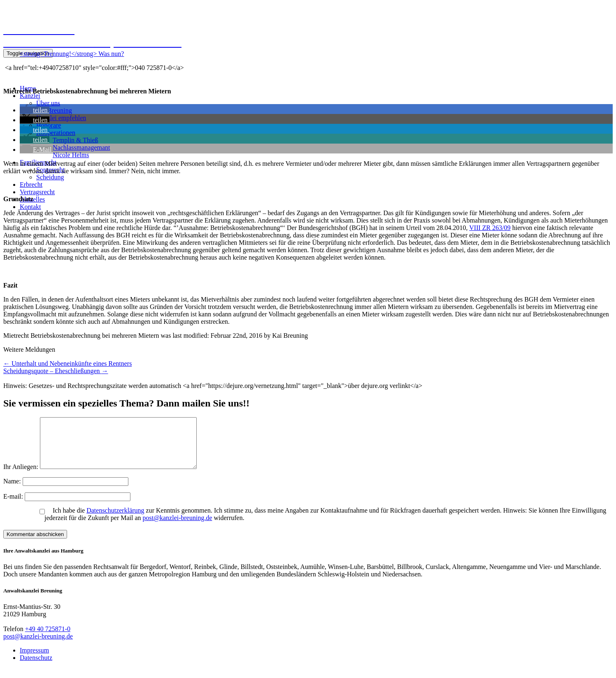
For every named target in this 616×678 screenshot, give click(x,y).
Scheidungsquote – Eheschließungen (56, 371)
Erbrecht (31, 185)
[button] (35, 110)
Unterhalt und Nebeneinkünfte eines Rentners (67, 363)
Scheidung (50, 177)
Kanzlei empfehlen (61, 118)
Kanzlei (30, 96)
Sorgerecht (50, 170)
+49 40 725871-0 (48, 639)
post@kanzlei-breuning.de (178, 528)
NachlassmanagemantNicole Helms (81, 151)
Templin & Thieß (76, 140)
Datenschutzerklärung (115, 520)
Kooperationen (56, 133)
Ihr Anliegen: (21, 477)
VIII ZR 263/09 (490, 228)
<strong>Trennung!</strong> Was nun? (72, 54)
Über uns (48, 103)
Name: (13, 491)
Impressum (34, 660)
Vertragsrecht (37, 192)
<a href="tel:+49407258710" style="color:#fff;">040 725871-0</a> (94, 68)
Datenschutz (36, 668)
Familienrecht (38, 162)
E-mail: (14, 506)
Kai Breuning (54, 110)
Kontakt (30, 207)
